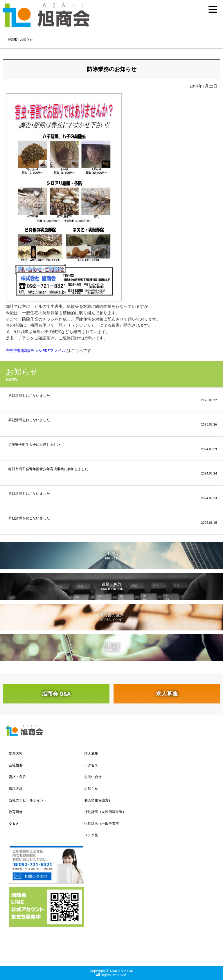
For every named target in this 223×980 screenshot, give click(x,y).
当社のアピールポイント (28, 800)
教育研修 (111, 648)
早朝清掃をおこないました (113, 398)
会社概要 (111, 556)
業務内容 (16, 754)
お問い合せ (93, 777)
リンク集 (91, 835)
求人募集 (167, 694)
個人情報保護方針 (98, 800)
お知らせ (26, 40)
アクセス (91, 765)
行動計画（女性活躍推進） (105, 812)
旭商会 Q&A (56, 694)
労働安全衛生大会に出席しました (113, 447)
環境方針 (16, 789)
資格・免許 (111, 586)
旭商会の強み (111, 617)
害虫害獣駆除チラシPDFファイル (36, 350)
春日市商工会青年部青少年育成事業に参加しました (113, 471)
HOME (12, 40)
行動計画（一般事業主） (103, 823)
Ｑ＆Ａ (14, 823)
